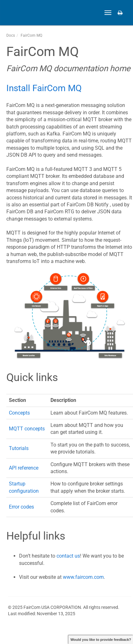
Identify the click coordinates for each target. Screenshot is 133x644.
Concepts (19, 413)
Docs (11, 35)
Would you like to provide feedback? (101, 640)
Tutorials (19, 448)
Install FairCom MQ (44, 88)
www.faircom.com (83, 577)
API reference (24, 468)
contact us (68, 556)
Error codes (21, 507)
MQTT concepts (27, 429)
